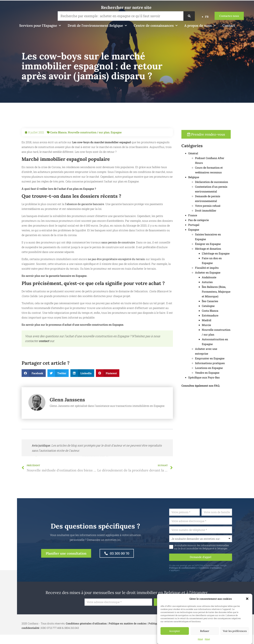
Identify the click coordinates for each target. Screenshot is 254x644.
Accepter (175, 631)
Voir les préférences (235, 631)
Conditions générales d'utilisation (86, 624)
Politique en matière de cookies (128, 624)
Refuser (205, 631)
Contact (229, 25)
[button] (247, 599)
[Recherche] (189, 16)
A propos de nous (200, 26)
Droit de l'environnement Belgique (97, 26)
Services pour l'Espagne (40, 26)
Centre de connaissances (156, 26)
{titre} (200, 639)
